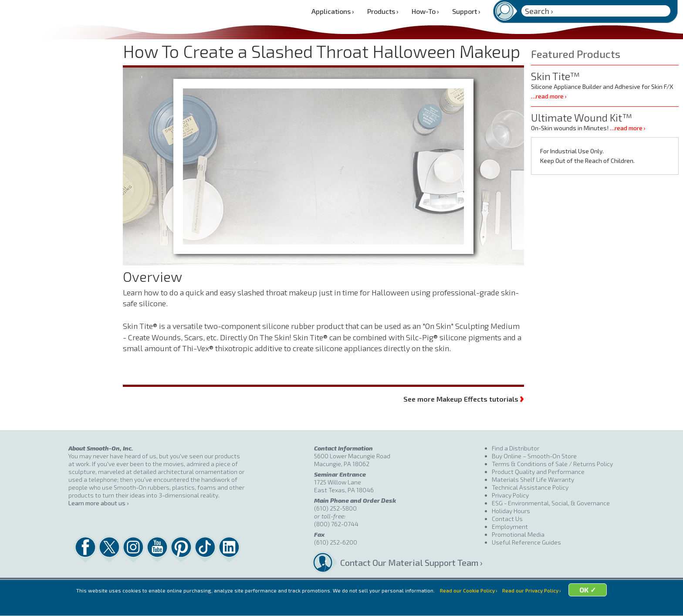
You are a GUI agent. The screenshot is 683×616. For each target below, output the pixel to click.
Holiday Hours (511, 511)
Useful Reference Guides (526, 542)
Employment (510, 526)
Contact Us (507, 519)
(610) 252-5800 (335, 508)
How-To (425, 11)
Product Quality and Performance (538, 472)
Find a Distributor (516, 448)
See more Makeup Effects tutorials (464, 398)
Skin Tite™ (555, 76)
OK (599, 604)
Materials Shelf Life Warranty (533, 479)
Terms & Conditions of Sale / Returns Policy (552, 464)
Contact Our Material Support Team (409, 562)
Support (466, 11)
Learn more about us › (98, 503)
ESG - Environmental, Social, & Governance (551, 503)
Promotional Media (518, 534)
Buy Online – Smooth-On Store (534, 456)
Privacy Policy (510, 495)
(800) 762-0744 (336, 524)
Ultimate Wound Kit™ (582, 117)
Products (383, 11)
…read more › (549, 96)
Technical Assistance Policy (530, 487)
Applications (333, 11)
